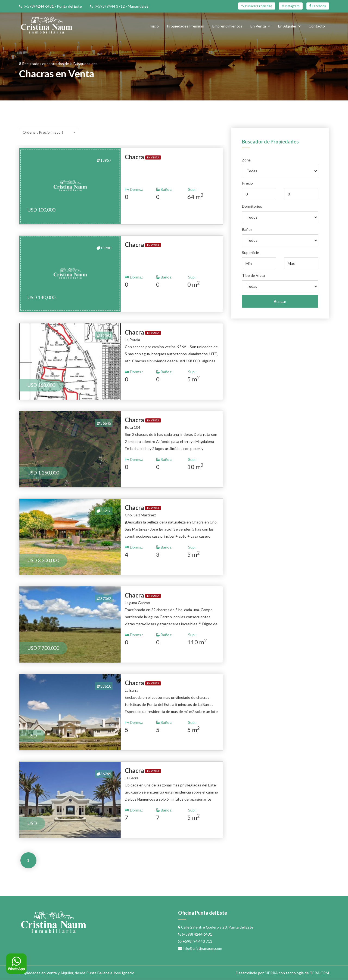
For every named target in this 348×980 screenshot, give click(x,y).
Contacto (317, 26)
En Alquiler (287, 26)
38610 (104, 686)
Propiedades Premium (186, 26)
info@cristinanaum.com (202, 949)
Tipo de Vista (253, 275)
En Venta (258, 26)
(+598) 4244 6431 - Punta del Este (53, 6)
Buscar (280, 301)
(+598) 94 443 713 (197, 941)
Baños (247, 229)
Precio (247, 183)
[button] (49, 132)
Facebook (318, 6)
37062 (104, 598)
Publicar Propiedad (257, 6)
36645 (104, 423)
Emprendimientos (227, 26)
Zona (246, 160)
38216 (104, 511)
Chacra (134, 157)
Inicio (154, 26)
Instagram (291, 6)
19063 (104, 336)
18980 (104, 248)
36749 (104, 774)
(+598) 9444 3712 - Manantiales (122, 6)
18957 (104, 160)
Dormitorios (252, 206)
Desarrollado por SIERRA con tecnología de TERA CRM (282, 973)
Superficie (251, 252)
